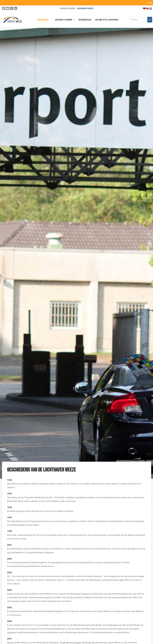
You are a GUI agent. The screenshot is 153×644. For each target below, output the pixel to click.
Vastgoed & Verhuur (65, 20)
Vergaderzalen (85, 20)
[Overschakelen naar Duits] (144, 8)
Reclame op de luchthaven (107, 20)
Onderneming (44, 20)
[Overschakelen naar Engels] (147, 8)
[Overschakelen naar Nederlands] (151, 8)
